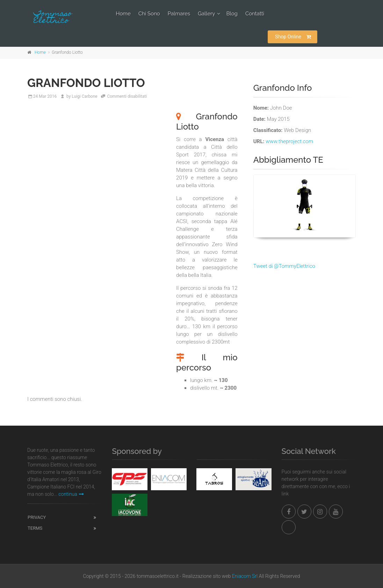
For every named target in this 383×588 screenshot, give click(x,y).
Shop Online (293, 37)
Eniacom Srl (245, 576)
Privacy (37, 517)
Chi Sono (149, 14)
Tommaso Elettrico (53, 18)
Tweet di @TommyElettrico (284, 266)
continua (71, 494)
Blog (232, 14)
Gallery (206, 14)
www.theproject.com (289, 141)
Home (123, 14)
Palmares (179, 14)
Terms (35, 528)
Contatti (255, 14)
